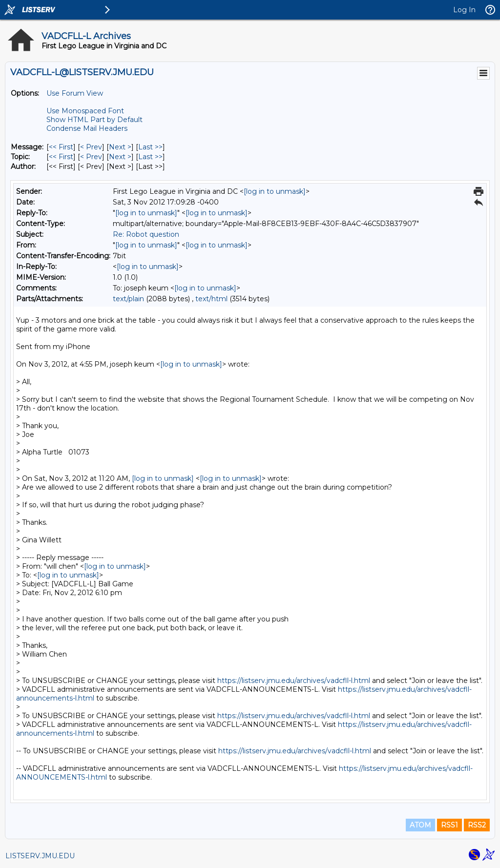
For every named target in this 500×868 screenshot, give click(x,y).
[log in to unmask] (275, 191)
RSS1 (449, 825)
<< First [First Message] (61, 147)
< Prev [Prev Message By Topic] (91, 157)
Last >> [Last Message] (150, 147)
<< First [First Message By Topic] (61, 157)
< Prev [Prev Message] (91, 147)
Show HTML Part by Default (94, 120)
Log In (464, 10)
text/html (211, 299)
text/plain (128, 299)
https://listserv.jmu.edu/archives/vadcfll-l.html (294, 681)
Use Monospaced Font (85, 111)
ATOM (420, 825)
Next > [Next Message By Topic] (120, 157)
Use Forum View (75, 93)
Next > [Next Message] (120, 147)
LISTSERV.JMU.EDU (40, 856)
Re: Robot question (146, 234)
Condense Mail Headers (87, 128)
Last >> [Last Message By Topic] (150, 157)
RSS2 (477, 825)
